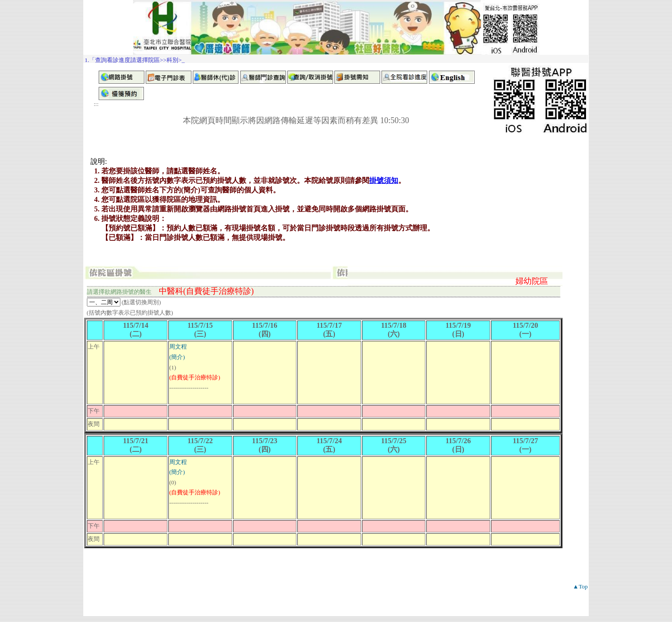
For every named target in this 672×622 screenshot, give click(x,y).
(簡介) (177, 357)
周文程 (178, 347)
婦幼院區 (532, 281)
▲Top (580, 586)
